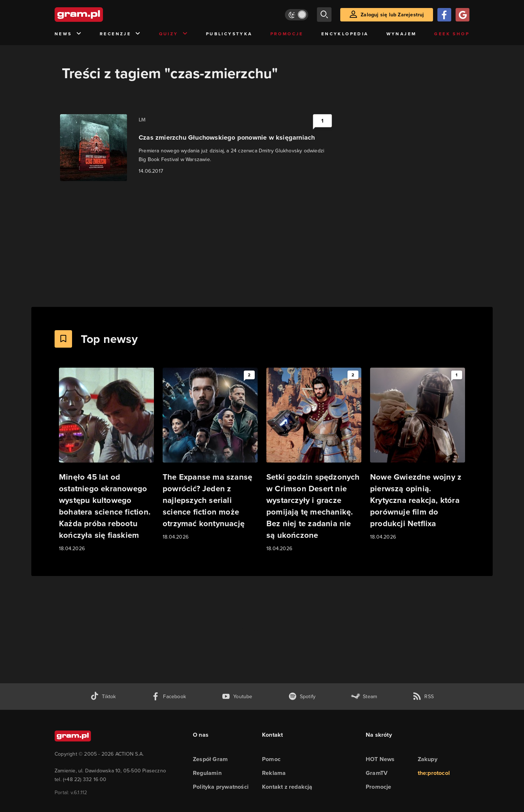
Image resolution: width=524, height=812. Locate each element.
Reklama (274, 773)
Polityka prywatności (221, 787)
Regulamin (207, 773)
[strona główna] (97, 15)
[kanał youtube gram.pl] (237, 697)
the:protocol (434, 773)
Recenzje (120, 34)
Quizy (174, 34)
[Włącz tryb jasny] (297, 15)
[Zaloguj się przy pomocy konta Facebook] (444, 15)
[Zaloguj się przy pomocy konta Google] (463, 15)
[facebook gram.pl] (169, 697)
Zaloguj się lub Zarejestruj (392, 15)
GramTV (377, 773)
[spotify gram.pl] (302, 697)
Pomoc (271, 759)
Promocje (287, 34)
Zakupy (428, 759)
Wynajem (402, 34)
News (68, 34)
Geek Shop (452, 34)
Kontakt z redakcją (287, 787)
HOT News (380, 759)
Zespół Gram (210, 759)
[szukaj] (324, 15)
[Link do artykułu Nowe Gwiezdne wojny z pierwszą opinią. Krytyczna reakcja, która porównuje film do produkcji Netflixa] (418, 454)
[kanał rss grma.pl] (423, 697)
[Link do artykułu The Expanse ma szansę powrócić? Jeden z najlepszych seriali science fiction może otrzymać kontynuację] (210, 454)
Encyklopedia (345, 34)
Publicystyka (229, 34)
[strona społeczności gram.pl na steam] (364, 697)
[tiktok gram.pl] (103, 697)
